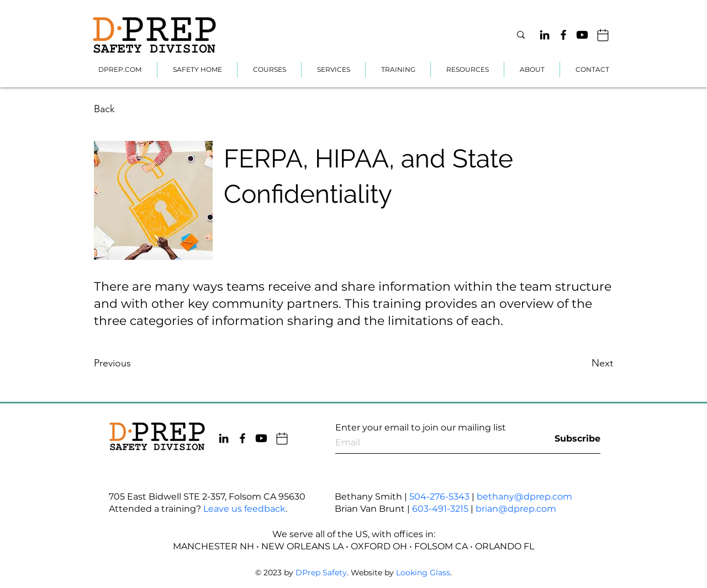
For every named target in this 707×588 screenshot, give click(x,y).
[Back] (135, 109)
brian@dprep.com (516, 509)
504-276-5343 (439, 497)
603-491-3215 (440, 509)
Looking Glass (423, 573)
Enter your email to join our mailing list (421, 428)
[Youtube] (582, 35)
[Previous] (135, 363)
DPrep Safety (321, 573)
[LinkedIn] (545, 35)
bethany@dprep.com (524, 497)
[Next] (572, 363)
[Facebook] (563, 35)
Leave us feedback (244, 509)
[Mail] (603, 35)
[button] (333, 70)
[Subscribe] (573, 439)
